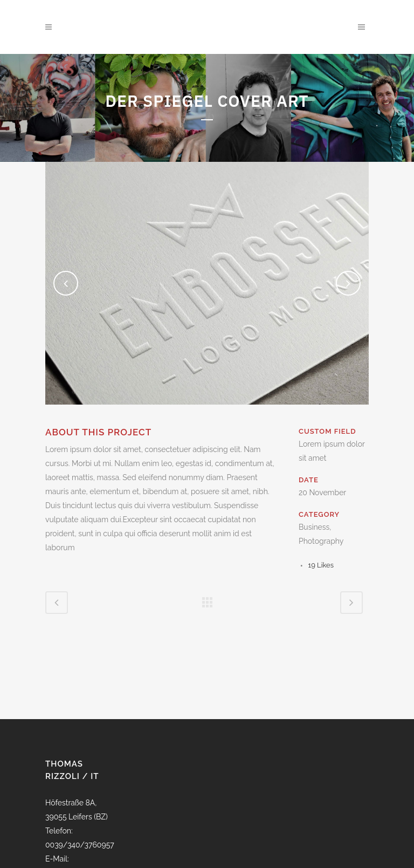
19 (321, 565)
